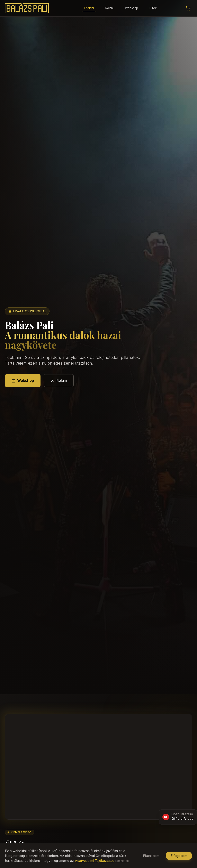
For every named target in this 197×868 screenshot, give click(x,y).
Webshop (132, 8)
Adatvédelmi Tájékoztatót (94, 861)
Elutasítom (151, 856)
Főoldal (89, 8)
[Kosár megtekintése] (188, 8)
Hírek (153, 8)
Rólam (109, 8)
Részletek (122, 861)
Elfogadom (179, 856)
